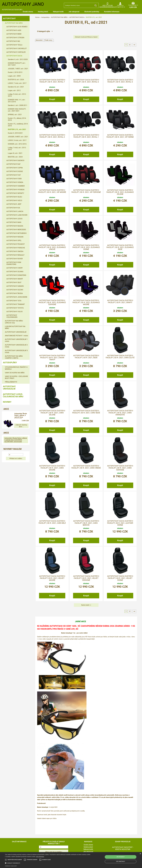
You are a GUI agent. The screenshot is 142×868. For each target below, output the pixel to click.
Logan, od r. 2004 (14, 76)
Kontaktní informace (112, 12)
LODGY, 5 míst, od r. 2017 (17, 140)
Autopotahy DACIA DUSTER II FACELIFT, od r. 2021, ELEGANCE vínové (52, 247)
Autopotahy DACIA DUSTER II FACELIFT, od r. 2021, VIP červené (86, 191)
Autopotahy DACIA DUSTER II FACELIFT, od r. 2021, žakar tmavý (52, 358)
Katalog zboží (43, 12)
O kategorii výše (44, 31)
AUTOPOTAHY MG (13, 41)
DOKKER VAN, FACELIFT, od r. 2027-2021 (17, 110)
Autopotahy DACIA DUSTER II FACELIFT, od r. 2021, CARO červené (120, 468)
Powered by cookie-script (11, 866)
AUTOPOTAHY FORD (14, 179)
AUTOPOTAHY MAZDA (15, 226)
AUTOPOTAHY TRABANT (16, 304)
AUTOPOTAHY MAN (14, 222)
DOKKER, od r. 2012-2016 (17, 144)
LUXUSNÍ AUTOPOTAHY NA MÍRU (15, 327)
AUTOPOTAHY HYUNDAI (15, 190)
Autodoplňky (10, 363)
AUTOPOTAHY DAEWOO (15, 160)
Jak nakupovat (74, 12)
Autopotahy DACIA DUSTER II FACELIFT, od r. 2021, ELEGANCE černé (86, 247)
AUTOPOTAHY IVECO (14, 200)
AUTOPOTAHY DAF (13, 164)
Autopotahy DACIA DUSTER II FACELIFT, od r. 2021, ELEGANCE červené (52, 302)
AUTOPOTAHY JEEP (14, 204)
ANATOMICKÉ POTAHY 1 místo (16, 336)
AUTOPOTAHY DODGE (15, 171)
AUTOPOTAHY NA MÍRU (14, 23)
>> (134, 45)
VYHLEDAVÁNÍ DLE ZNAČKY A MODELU (16, 368)
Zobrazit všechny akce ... (16, 425)
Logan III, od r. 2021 (15, 153)
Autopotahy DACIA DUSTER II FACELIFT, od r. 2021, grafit (120, 301)
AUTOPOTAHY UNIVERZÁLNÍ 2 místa (16, 346)
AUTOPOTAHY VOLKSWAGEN (12, 316)
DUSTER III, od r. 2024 (16, 80)
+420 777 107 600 (108, 5)
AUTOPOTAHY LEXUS (14, 219)
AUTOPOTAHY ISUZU (14, 197)
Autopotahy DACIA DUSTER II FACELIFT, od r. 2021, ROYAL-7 (52, 81)
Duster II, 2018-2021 (15, 133)
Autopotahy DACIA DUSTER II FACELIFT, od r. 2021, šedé (86, 357)
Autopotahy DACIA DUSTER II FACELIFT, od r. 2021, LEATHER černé (120, 523)
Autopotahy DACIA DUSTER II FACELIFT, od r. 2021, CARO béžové (86, 523)
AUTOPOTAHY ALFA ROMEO (17, 27)
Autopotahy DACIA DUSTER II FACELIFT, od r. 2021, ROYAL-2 (52, 136)
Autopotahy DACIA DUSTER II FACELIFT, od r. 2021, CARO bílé (52, 522)
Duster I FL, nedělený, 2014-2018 (18, 125)
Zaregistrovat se (120, 7)
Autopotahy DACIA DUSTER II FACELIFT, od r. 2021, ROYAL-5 (120, 81)
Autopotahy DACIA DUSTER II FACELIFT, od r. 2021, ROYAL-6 (86, 81)
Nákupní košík (58, 12)
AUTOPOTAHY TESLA (14, 45)
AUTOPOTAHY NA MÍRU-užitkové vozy (14, 322)
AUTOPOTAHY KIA (13, 208)
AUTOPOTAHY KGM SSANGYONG (14, 263)
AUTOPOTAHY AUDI (14, 30)
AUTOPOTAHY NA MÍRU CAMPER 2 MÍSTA (14, 357)
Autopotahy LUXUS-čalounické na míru (13, 395)
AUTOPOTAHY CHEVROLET (17, 48)
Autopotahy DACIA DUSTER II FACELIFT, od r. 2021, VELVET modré (52, 578)
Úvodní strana (28, 12)
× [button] (140, 854)
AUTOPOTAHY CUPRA (15, 168)
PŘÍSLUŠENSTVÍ (11, 382)
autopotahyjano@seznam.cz (107, 7)
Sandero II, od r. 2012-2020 (18, 59)
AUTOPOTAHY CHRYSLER (16, 52)
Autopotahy (9, 18)
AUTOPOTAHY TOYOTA (15, 308)
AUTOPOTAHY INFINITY (15, 193)
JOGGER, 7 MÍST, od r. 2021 (18, 69)
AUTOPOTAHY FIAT (14, 175)
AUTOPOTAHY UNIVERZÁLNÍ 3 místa (16, 351)
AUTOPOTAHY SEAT (14, 282)
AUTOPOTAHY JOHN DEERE (17, 297)
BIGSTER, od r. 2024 (15, 157)
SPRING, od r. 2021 (15, 115)
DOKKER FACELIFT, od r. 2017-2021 (17, 64)
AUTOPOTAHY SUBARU (15, 286)
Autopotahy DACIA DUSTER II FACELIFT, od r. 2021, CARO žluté (120, 357)
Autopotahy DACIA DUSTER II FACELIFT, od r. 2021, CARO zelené (52, 413)
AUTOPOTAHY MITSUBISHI (16, 233)
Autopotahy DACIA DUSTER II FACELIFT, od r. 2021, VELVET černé (120, 578)
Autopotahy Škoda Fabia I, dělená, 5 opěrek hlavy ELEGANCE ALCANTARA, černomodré (23, 416)
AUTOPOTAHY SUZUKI (15, 290)
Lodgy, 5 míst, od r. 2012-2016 (17, 95)
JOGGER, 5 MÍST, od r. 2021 (18, 137)
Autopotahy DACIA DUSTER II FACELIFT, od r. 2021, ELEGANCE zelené (120, 192)
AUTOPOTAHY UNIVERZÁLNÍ (16, 332)
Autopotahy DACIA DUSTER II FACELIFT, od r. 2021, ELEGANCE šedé (120, 247)
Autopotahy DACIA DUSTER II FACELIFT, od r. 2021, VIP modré (52, 191)
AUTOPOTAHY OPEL (14, 240)
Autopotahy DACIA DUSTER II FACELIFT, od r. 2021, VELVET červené (86, 578)
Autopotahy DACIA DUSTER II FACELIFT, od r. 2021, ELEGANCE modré (86, 302)
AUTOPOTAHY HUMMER (15, 186)
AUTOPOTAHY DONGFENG (16, 275)
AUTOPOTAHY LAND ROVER (17, 215)
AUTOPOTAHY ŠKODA (15, 293)
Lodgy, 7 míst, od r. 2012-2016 (17, 149)
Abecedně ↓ (40, 40)
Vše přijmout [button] (121, 857)
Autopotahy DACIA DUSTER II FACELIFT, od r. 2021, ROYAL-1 (86, 136)
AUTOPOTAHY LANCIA (15, 211)
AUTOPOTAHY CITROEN (15, 38)
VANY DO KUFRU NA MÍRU (15, 373)
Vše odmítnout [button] (121, 861)
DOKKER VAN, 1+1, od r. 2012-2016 (17, 101)
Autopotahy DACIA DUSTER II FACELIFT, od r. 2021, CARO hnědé (86, 467)
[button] (48, 863)
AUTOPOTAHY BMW (14, 34)
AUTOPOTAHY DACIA (14, 56)
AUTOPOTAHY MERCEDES (16, 230)
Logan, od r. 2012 (14, 90)
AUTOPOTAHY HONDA (15, 182)
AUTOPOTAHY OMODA (15, 251)
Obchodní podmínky (92, 12)
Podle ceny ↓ (49, 40)
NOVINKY (7, 402)
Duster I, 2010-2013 (15, 72)
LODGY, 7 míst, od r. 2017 (17, 83)
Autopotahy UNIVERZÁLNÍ (9, 388)
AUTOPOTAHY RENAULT (15, 255)
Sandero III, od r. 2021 (16, 87)
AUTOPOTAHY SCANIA (15, 272)
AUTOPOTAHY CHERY (15, 268)
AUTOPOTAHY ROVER (14, 259)
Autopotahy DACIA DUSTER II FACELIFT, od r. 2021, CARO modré (52, 468)
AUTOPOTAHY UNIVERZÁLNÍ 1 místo (16, 340)
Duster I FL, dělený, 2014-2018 (17, 119)
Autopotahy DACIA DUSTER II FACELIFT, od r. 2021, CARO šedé (86, 412)
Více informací (40, 857)
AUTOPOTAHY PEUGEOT (16, 244)
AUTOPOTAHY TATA (14, 301)
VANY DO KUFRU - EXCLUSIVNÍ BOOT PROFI (16, 377)
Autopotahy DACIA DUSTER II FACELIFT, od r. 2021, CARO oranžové (120, 413)
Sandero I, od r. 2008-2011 (18, 105)
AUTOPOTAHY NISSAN (15, 237)
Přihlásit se (120, 5)
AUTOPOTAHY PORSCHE (16, 248)
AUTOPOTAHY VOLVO (14, 312)
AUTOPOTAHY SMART (15, 279)
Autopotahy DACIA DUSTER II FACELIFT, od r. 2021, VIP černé (120, 136)
